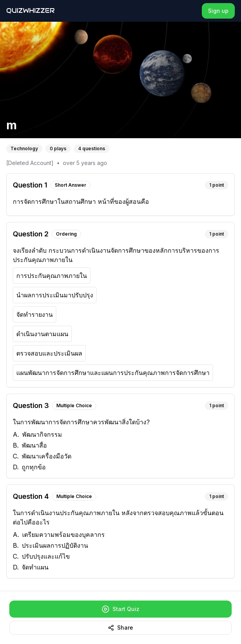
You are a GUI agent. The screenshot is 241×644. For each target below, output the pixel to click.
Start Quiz (120, 609)
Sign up (218, 11)
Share (120, 628)
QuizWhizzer (30, 11)
